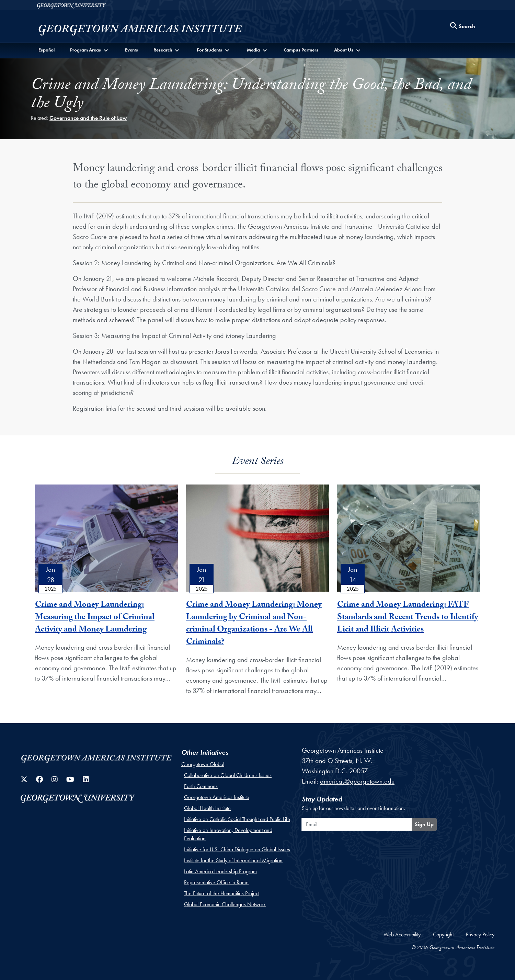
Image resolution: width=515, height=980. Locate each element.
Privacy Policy (480, 935)
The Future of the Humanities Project (222, 893)
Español (47, 50)
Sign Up (424, 824)
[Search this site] (463, 27)
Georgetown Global (203, 764)
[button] (90, 50)
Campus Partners (301, 50)
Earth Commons (201, 786)
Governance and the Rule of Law (88, 118)
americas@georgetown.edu (357, 781)
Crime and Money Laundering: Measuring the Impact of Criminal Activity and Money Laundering (95, 618)
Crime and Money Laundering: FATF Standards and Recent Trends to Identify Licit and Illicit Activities (408, 618)
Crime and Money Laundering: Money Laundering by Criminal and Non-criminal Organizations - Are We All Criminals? (254, 624)
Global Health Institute (207, 808)
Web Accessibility (402, 935)
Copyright (443, 935)
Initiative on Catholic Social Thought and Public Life (237, 819)
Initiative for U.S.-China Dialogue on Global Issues (237, 849)
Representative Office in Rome (216, 882)
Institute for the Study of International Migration (233, 860)
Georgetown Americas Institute (217, 797)
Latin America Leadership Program (220, 871)
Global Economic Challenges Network (225, 904)
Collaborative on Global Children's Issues (228, 775)
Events (131, 50)
